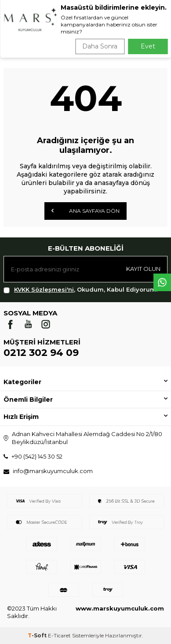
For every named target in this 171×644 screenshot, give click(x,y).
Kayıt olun (143, 269)
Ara (152, 35)
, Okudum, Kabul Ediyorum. (80, 290)
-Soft (38, 635)
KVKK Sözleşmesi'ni (44, 289)
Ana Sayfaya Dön (85, 211)
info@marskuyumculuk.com (53, 471)
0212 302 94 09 (41, 353)
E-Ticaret (59, 635)
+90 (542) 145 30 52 (37, 456)
